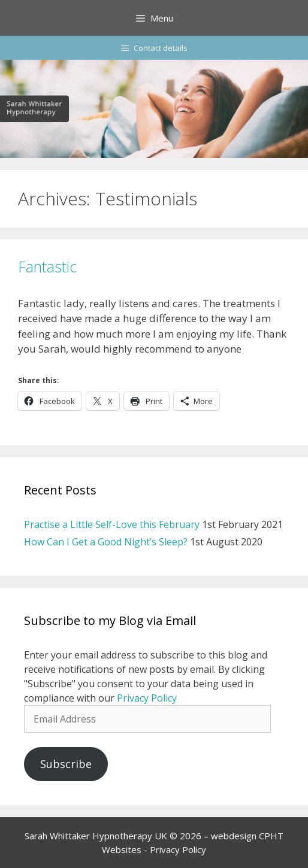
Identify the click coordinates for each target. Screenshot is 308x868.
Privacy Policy (147, 698)
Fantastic (47, 266)
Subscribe (66, 764)
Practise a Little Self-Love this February (112, 524)
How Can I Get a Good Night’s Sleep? (106, 542)
